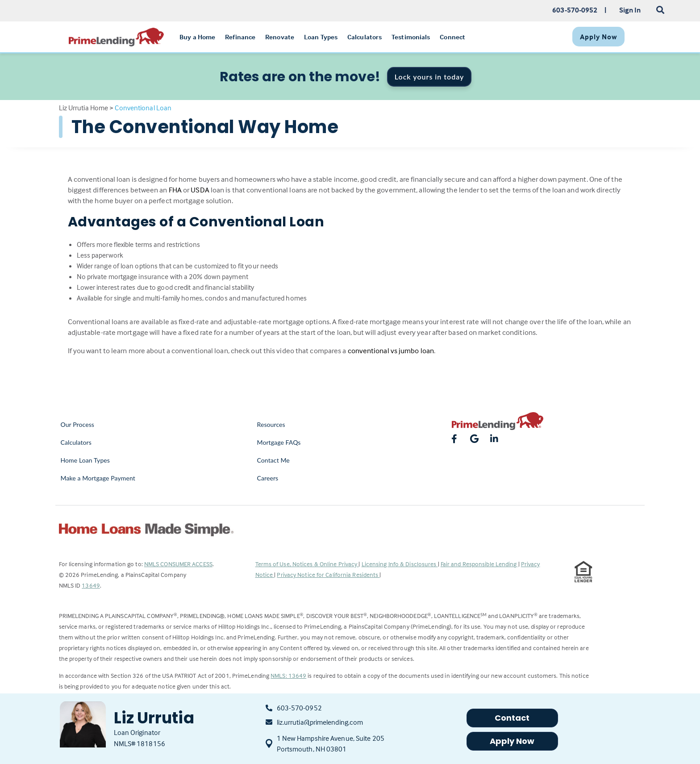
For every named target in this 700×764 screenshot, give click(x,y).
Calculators (76, 442)
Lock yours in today (429, 77)
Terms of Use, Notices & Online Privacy (307, 564)
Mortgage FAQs (279, 442)
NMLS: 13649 (288, 675)
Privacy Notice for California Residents (328, 574)
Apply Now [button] (512, 741)
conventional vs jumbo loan (391, 351)
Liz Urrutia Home (84, 108)
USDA (200, 190)
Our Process (78, 424)
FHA (175, 190)
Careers (268, 478)
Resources (271, 424)
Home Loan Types (85, 460)
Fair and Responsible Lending (479, 564)
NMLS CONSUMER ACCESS (178, 564)
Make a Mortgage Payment (98, 478)
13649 (91, 585)
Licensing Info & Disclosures (400, 564)
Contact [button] (512, 718)
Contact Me (273, 460)
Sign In (630, 10)
